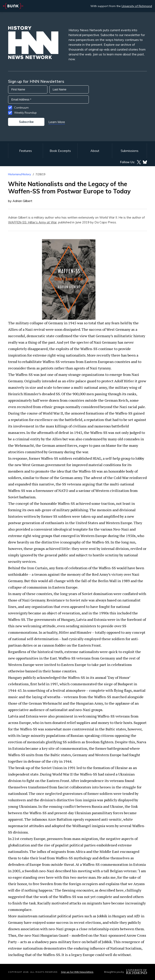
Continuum (21, 108)
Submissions (130, 151)
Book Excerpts (60, 151)
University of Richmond (137, 6)
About (95, 151)
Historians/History (20, 174)
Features (26, 151)
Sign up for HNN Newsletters (77, 972)
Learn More (57, 122)
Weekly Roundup (25, 113)
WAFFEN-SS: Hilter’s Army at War (32, 222)
